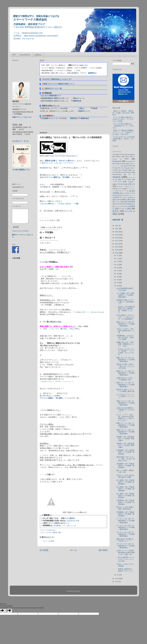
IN (123, 166)
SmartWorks (25, 55)
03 (118, 283)
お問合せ (38, 55)
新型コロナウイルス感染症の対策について (59, 84)
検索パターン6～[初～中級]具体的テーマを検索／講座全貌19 (126, 360)
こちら (85, 65)
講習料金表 (85, 118)
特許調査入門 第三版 (20, 141)
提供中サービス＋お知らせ (125, 197)
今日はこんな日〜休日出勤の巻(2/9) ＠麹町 (125, 476)
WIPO (129, 180)
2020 (117, 232)
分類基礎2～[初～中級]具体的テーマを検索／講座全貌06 (125, 502)
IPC (114, 168)
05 (118, 277)
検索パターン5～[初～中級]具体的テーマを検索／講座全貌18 (126, 373)
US (116, 180)
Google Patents (120, 164)
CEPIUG (122, 155)
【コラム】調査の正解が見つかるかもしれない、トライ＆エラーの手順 (123, 119)
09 (118, 265)
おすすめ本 (120, 184)
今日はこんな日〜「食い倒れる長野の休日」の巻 (125, 331)
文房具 (118, 200)
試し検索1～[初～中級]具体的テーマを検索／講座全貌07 (125, 496)
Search (116, 177)
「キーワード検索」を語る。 (124, 182)
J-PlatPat (125, 170)
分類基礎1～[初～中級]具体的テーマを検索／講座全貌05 (125, 514)
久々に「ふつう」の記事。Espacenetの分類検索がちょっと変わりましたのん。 (125, 417)
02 (118, 286)
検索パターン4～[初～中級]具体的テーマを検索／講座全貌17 (126, 385)
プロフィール (123, 191)
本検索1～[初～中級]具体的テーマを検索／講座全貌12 (125, 445)
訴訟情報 (122, 209)
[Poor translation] (8, 611)
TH (129, 177)
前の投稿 (103, 550)
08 (118, 268)
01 (118, 575)
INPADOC (130, 166)
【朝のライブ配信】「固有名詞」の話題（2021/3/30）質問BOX (123, 113)
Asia (114, 155)
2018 (117, 238)
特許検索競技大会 (129, 204)
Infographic (127, 168)
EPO (127, 159)
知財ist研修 (123, 206)
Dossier (118, 157)
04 (118, 280)
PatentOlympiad (126, 172)
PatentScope (117, 175)
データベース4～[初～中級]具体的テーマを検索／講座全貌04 (126, 521)
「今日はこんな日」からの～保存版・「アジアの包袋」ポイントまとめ (125, 352)
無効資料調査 (129, 202)
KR (116, 172)
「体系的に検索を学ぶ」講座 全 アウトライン (125, 570)
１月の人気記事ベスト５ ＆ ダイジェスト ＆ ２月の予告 (125, 559)
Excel (128, 161)
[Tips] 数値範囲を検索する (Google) (125, 289)
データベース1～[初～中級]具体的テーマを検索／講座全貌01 (126, 546)
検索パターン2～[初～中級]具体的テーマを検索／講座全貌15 (126, 425)
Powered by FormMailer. (20, 231)
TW (134, 177)
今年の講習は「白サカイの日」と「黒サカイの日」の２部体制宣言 (125, 317)
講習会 (55, 532)
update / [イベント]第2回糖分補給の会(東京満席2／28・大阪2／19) (126, 552)
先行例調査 (126, 193)
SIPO (130, 175)
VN (123, 180)
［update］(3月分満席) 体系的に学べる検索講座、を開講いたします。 (126, 310)
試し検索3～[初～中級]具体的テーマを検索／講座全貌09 (125, 482)
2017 (117, 241)
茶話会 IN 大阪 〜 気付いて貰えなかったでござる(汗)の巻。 (125, 366)
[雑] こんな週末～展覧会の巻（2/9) (125, 471)
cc (77, 156)
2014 (117, 250)
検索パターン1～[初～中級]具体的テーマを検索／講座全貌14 (126, 432)
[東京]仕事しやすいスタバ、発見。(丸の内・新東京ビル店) (126, 459)
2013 (117, 253)
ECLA (127, 157)
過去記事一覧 (118, 220)
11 (118, 259)
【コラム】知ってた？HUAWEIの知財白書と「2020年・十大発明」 (124, 139)
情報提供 (121, 195)
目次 (116, 206)
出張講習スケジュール (50, 118)
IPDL (119, 168)
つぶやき (48, 532)
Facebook (60, 68)
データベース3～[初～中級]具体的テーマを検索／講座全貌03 (126, 527)
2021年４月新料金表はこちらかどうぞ (58, 79)
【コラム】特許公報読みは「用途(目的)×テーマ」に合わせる (123, 126)
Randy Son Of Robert (58, 156)
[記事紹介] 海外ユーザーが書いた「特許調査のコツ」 (125, 302)
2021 (117, 229)
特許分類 (119, 204)
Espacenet (117, 161)
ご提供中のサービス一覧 (53, 88)
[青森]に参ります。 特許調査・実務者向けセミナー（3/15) (125, 344)
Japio (133, 170)
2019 (117, 235)
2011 (117, 582)
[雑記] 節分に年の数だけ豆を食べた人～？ (125, 540)
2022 (117, 226)
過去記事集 (129, 211)
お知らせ (131, 184)
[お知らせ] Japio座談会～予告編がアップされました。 (125, 410)
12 (118, 256)
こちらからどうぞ (72, 521)
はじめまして (121, 187)
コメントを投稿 (48, 541)
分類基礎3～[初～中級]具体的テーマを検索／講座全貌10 (125, 466)
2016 (117, 244)
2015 (117, 247)
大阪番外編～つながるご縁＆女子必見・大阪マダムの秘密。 (125, 337)
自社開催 (44, 187)
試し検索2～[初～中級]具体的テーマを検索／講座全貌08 (125, 489)
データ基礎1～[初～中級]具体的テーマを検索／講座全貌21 (125, 295)
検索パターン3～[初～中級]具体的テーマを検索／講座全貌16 (126, 403)
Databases (131, 155)
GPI (134, 161)
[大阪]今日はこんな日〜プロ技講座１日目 (125, 379)
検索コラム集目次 (68, 518)
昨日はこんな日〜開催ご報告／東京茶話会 (125, 508)
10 (118, 261)
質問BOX (93, 73)
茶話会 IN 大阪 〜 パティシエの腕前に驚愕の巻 (125, 390)
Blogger (78, 591)
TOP (14, 55)
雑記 (60, 532)
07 (118, 271)
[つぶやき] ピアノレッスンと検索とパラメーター (125, 396)
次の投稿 (44, 550)
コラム (120, 189)
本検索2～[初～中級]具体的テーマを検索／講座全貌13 (125, 439)
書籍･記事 (126, 200)
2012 (117, 579)
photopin (72, 156)
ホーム (74, 550)
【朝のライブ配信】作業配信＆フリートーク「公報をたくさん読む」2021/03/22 (123, 132)
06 (118, 274)
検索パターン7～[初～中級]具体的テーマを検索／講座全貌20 (126, 324)
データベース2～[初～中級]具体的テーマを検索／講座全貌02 (126, 534)
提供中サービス (130, 195)
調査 (129, 209)
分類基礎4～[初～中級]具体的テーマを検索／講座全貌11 (125, 452)
